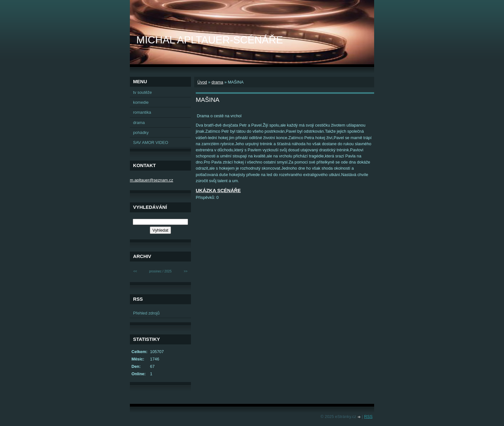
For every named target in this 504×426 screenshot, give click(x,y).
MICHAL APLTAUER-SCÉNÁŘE (210, 40)
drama (217, 82)
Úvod (202, 82)
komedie (141, 102)
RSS (368, 417)
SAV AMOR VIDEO (151, 142)
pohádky (141, 133)
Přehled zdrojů (146, 313)
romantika (142, 112)
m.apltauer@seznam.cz (152, 180)
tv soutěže (142, 92)
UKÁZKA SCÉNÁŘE (218, 190)
